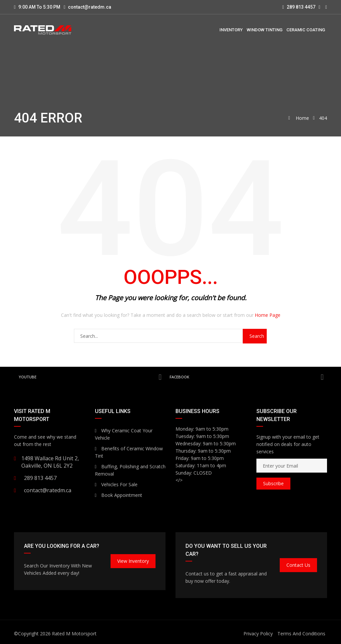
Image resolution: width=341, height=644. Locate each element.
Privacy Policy (258, 634)
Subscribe (273, 483)
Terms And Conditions (301, 634)
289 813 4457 (299, 7)
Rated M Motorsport (74, 634)
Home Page (268, 315)
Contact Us (298, 565)
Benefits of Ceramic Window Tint (129, 452)
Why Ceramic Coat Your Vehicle (124, 434)
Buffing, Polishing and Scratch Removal (130, 470)
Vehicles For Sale (116, 484)
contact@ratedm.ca (90, 7)
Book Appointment (119, 495)
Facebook (247, 377)
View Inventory (133, 561)
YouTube (90, 377)
